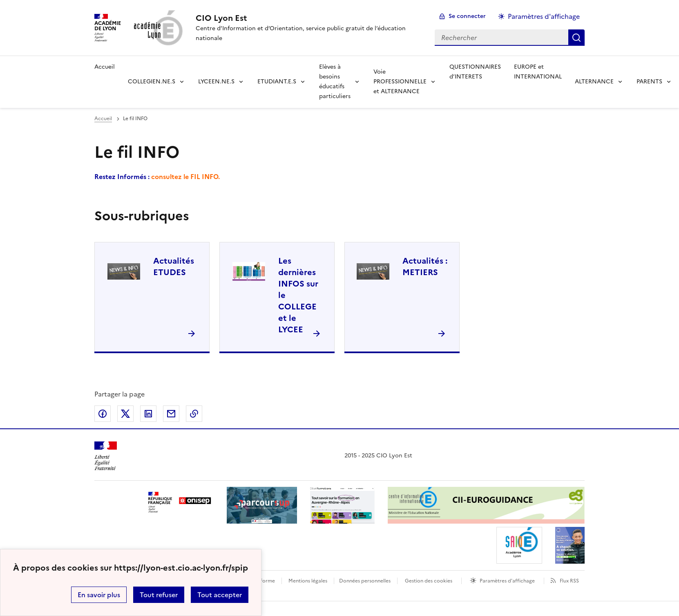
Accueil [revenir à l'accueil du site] (105, 67)
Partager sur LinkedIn (148, 414)
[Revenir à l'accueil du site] (106, 456)
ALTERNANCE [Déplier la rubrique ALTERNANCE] (594, 82)
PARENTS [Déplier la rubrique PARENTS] (649, 82)
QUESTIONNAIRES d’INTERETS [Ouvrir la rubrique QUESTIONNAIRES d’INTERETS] (475, 72)
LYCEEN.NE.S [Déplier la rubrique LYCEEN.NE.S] (216, 82)
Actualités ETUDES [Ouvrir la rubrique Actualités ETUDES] (174, 267)
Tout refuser (159, 595)
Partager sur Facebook (103, 414)
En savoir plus (99, 595)
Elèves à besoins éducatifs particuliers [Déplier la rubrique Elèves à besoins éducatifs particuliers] (335, 82)
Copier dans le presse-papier (194, 414)
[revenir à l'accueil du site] (309, 18)
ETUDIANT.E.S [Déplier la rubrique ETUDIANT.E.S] (277, 82)
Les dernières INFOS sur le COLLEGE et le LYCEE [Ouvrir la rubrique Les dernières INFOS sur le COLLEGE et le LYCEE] (298, 295)
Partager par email (171, 414)
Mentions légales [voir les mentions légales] (308, 581)
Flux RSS (569, 581)
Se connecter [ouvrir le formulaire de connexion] (467, 16)
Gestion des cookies (429, 581)
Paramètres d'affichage (507, 581)
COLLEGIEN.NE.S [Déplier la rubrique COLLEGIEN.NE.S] (152, 82)
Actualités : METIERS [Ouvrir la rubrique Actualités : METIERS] (425, 267)
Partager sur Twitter (125, 414)
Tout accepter (220, 595)
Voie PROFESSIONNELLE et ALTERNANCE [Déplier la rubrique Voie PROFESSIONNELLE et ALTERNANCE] (400, 82)
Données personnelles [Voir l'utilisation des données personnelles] (365, 581)
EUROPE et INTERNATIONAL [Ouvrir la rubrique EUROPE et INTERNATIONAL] (538, 72)
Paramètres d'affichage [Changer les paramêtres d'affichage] (544, 16)
